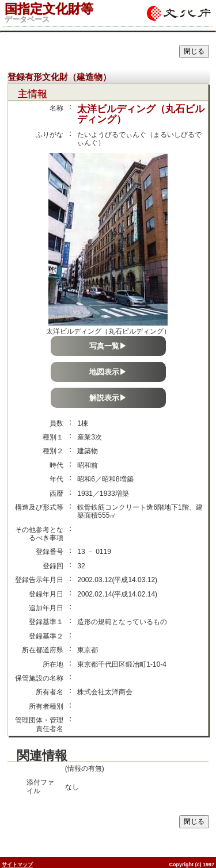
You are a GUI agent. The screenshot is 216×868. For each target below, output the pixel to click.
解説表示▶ (108, 398)
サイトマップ (17, 865)
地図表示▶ (108, 372)
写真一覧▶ (108, 346)
